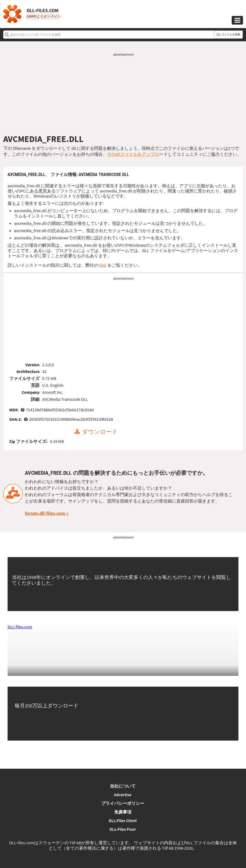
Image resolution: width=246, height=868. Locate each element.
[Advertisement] (123, 95)
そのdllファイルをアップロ (133, 154)
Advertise (123, 795)
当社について (123, 786)
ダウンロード (100, 432)
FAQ (103, 265)
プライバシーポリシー (123, 803)
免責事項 (123, 812)
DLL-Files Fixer (123, 829)
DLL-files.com (20, 627)
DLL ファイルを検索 (228, 34)
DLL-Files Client (123, 820)
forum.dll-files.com (45, 513)
